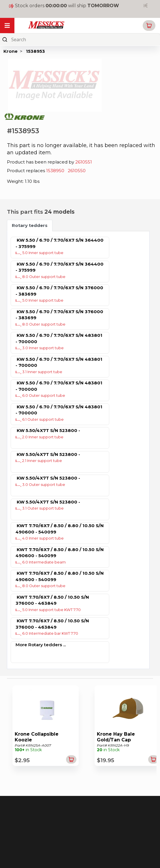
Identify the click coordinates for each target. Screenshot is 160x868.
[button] (149, 26)
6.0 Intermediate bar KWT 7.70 (47, 633)
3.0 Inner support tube (40, 348)
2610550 (77, 171)
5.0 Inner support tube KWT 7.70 (48, 610)
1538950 (55, 171)
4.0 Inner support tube (40, 538)
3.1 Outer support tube (40, 508)
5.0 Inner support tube (40, 253)
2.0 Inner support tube (40, 437)
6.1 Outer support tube (40, 419)
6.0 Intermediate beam (41, 562)
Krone (11, 51)
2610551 (84, 162)
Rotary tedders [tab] (30, 225)
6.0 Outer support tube (41, 396)
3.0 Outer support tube (41, 485)
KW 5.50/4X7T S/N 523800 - (48, 430)
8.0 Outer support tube (41, 277)
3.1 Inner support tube (39, 372)
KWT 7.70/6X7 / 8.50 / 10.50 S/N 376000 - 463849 (52, 600)
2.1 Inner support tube (39, 461)
